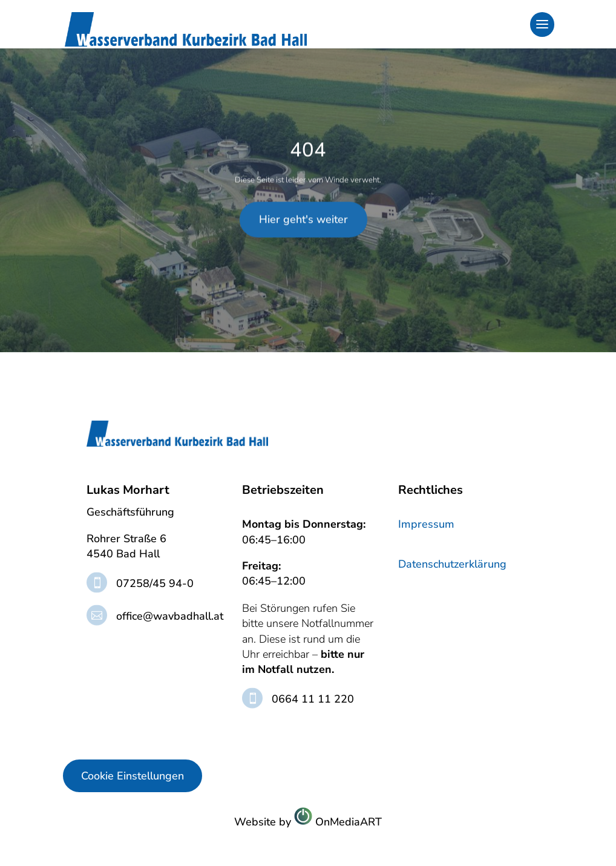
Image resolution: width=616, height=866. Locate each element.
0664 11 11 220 (313, 699)
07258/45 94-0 (155, 583)
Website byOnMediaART (308, 821)
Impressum (426, 524)
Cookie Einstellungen (133, 776)
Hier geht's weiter (303, 169)
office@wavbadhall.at (170, 616)
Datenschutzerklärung (452, 564)
